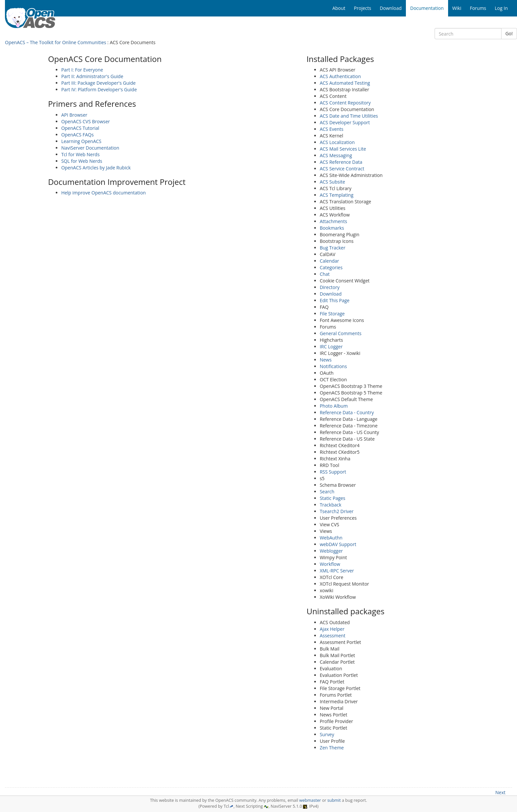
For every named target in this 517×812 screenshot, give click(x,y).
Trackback (331, 505)
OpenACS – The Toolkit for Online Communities (56, 42)
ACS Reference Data (341, 162)
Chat (325, 274)
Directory (330, 287)
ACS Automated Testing (345, 83)
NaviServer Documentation (90, 148)
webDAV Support (338, 544)
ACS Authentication (340, 76)
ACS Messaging (336, 155)
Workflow (330, 564)
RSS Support (333, 472)
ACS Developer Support (345, 122)
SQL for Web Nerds (82, 161)
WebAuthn (331, 538)
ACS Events (332, 129)
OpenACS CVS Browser (86, 121)
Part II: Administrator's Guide (92, 76)
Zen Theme (332, 748)
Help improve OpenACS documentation (104, 193)
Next (500, 792)
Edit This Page (335, 300)
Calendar (330, 261)
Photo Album (334, 406)
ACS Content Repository (345, 103)
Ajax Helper (332, 629)
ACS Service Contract (342, 169)
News (326, 360)
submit (334, 800)
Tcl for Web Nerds (80, 154)
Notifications (333, 366)
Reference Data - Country (347, 412)
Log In (501, 8)
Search (327, 492)
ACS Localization (337, 142)
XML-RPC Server (337, 571)
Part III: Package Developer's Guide (99, 83)
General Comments (341, 333)
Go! (509, 33)
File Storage (332, 314)
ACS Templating (337, 195)
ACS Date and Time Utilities (349, 116)
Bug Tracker (333, 248)
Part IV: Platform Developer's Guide (99, 89)
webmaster (310, 800)
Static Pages (333, 498)
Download (331, 294)
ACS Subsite (333, 182)
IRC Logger (331, 347)
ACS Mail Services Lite (343, 149)
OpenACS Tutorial (80, 128)
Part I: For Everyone (82, 70)
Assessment (333, 636)
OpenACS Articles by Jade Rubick (96, 168)
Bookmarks (332, 228)
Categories (331, 267)
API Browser (74, 115)
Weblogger (331, 551)
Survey (327, 734)
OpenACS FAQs (78, 135)
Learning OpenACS (81, 141)
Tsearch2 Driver (337, 511)
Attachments (334, 221)
